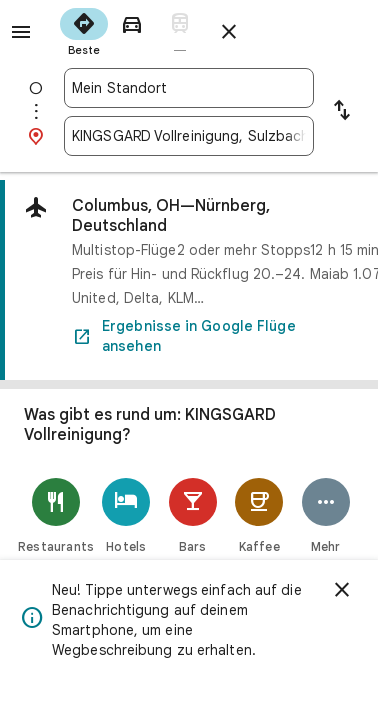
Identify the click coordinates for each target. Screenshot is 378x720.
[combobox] (189, 88)
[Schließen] (342, 590)
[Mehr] (326, 515)
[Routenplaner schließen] (229, 32)
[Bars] (193, 515)
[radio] (84, 30)
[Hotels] (126, 515)
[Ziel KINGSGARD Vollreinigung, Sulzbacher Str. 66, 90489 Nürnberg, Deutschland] (189, 136)
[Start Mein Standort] (189, 88)
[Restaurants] (56, 515)
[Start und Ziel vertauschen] (342, 112)
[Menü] (21, 32)
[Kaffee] (259, 515)
